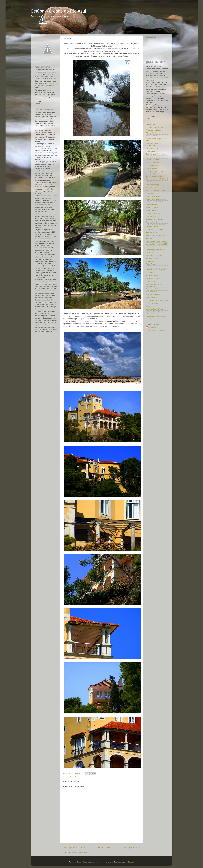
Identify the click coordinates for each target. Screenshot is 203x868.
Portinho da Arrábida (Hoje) (156, 270)
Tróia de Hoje (151, 298)
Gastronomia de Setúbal (155, 219)
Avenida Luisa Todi (153, 148)
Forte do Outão (151, 210)
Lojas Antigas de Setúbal (155, 250)
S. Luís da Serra (152, 275)
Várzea (149, 306)
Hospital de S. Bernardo (155, 230)
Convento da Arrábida (154, 176)
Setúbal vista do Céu (153, 281)
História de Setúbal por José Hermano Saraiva (156, 226)
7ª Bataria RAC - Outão (154, 127)
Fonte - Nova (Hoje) (153, 196)
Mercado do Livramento (155, 255)
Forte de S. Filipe (152, 208)
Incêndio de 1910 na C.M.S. (156, 235)
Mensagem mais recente (75, 848)
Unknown (152, 327)
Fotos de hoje (75, 777)
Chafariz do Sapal (152, 166)
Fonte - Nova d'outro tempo (156, 199)
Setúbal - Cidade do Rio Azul (58, 11)
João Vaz (149, 238)
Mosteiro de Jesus (153, 258)
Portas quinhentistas (153, 267)
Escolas (149, 182)
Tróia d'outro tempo (153, 295)
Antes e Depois (151, 136)
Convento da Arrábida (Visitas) (157, 179)
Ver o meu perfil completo (155, 330)
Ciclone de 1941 (152, 168)
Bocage (149, 157)
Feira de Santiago (152, 185)
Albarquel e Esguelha (154, 133)
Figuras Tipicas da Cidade (155, 190)
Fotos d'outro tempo (153, 213)
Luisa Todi (150, 253)
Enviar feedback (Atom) (80, 852)
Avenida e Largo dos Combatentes (153, 144)
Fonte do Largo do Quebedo (156, 202)
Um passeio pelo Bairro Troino (157, 300)
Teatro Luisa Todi (152, 289)
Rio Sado (149, 273)
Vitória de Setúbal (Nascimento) (152, 313)
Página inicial (105, 848)
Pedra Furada (151, 264)
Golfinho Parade (152, 222)
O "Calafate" (150, 261)
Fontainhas (150, 193)
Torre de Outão (151, 292)
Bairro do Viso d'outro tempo (156, 154)
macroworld (109, 862)
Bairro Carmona (152, 151)
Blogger (130, 862)
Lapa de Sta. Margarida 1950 (156, 244)
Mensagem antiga (131, 848)
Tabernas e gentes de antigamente (154, 285)
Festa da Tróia (151, 188)
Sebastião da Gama (153, 278)
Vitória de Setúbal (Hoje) (155, 309)
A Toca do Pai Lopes (153, 130)
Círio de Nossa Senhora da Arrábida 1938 (156, 172)
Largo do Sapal (151, 247)
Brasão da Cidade (152, 160)
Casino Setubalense (153, 163)
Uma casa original (152, 303)
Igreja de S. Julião (152, 232)
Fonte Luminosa (152, 205)
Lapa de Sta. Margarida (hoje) (157, 241)
